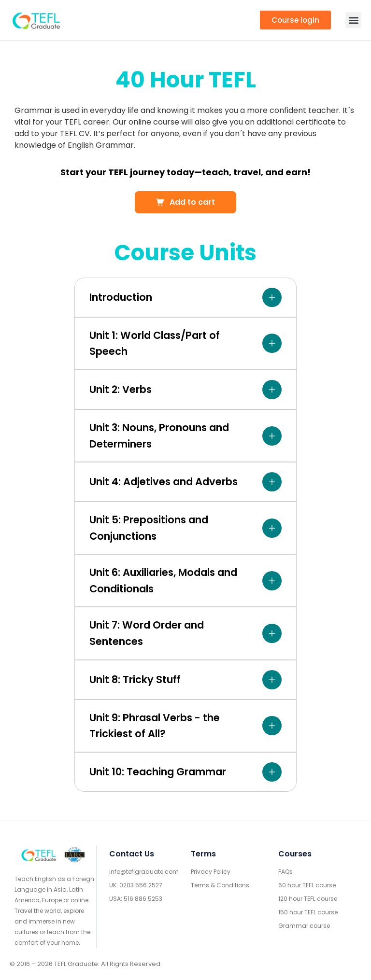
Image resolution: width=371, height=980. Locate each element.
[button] (353, 20)
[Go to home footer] (39, 855)
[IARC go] (74, 855)
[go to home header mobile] (36, 20)
